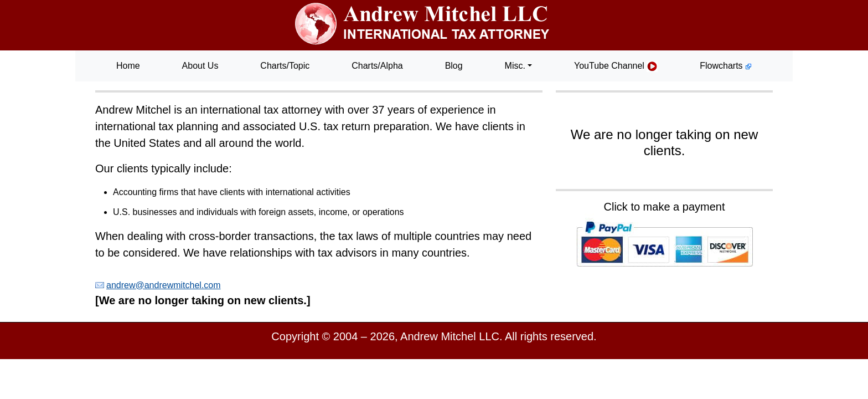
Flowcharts (726, 66)
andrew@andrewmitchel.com (164, 285)
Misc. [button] (515, 66)
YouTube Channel (616, 66)
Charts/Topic (285, 66)
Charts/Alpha (377, 66)
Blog (454, 66)
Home (128, 66)
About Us (200, 66)
